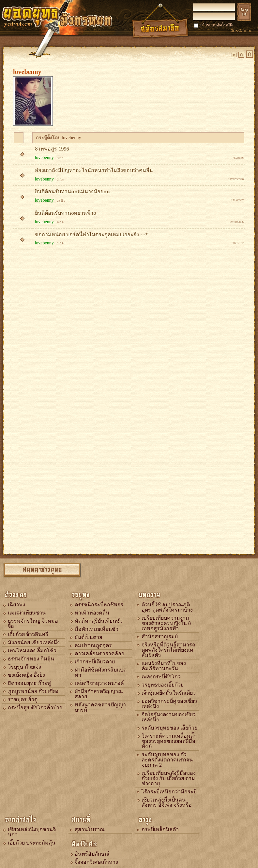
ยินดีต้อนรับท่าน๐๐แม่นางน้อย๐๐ (73, 191)
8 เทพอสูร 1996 (52, 149)
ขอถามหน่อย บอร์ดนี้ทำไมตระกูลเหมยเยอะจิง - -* (91, 234)
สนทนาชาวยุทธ (42, 569)
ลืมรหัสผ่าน (241, 31)
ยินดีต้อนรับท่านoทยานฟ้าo (65, 213)
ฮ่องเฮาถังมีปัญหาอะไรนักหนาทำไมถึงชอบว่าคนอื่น (94, 170)
